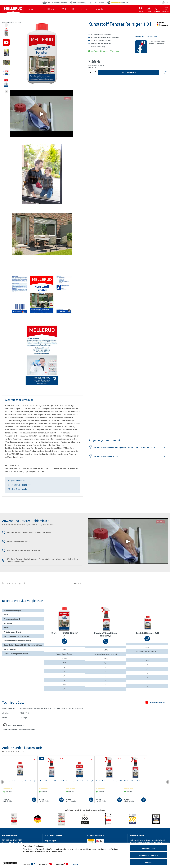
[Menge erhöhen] (95, 71)
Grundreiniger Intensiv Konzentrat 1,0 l (80, 781)
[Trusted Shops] (109, 3)
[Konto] (149, 8)
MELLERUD (68, 9)
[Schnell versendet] (106, 836)
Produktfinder (48, 9)
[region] (38, 204)
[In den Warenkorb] (64, 641)
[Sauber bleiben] (149, 836)
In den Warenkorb (129, 72)
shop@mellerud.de (17, 489)
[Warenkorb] (166, 10)
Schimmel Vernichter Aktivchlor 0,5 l (51, 781)
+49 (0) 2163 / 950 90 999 (19, 485)
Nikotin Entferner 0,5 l (132, 781)
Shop (31, 9)
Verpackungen (51, 841)
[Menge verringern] (95, 74)
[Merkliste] (157, 8)
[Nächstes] (6, 91)
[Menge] (93, 73)
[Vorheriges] (6, 25)
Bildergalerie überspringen (11, 22)
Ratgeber (100, 9)
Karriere (84, 9)
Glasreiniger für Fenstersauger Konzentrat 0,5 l (20, 781)
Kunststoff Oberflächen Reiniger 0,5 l (109, 781)
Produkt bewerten (77, 583)
